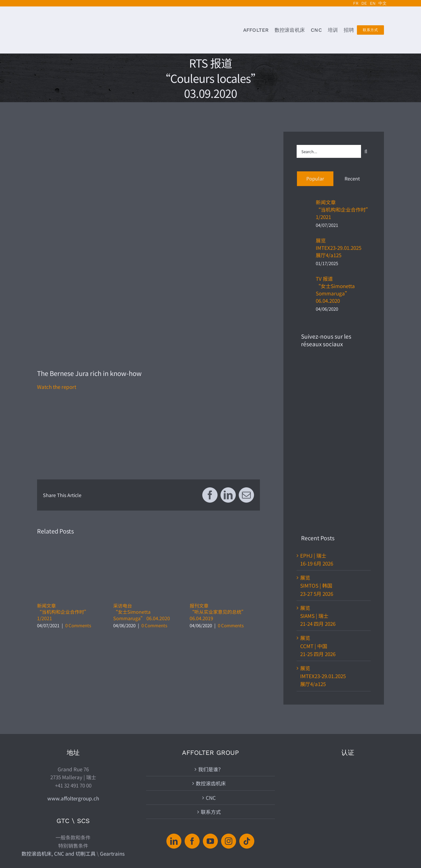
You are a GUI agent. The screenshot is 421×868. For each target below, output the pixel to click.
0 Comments (78, 625)
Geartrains (112, 780)
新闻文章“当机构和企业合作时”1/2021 (63, 612)
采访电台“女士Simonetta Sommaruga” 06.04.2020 (142, 612)
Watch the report (57, 387)
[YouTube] (210, 768)
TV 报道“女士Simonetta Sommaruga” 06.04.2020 (335, 290)
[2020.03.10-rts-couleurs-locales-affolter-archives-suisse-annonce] (148, 243)
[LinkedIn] (174, 768)
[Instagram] (229, 768)
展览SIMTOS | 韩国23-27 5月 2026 (317, 433)
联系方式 (211, 738)
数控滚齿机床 (211, 710)
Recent (352, 178)
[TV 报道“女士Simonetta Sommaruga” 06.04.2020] (304, 290)
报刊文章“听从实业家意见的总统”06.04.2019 (218, 612)
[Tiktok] (247, 768)
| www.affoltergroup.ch (251, 847)
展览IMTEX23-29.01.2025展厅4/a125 (339, 248)
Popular (315, 178)
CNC (211, 724)
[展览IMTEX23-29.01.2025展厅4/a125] (304, 248)
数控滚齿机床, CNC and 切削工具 (59, 780)
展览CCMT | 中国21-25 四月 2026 (318, 493)
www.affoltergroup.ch (73, 725)
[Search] (366, 152)
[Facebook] (192, 768)
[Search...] (329, 151)
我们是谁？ (211, 696)
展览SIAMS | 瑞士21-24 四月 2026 (318, 463)
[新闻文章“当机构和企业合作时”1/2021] (304, 210)
